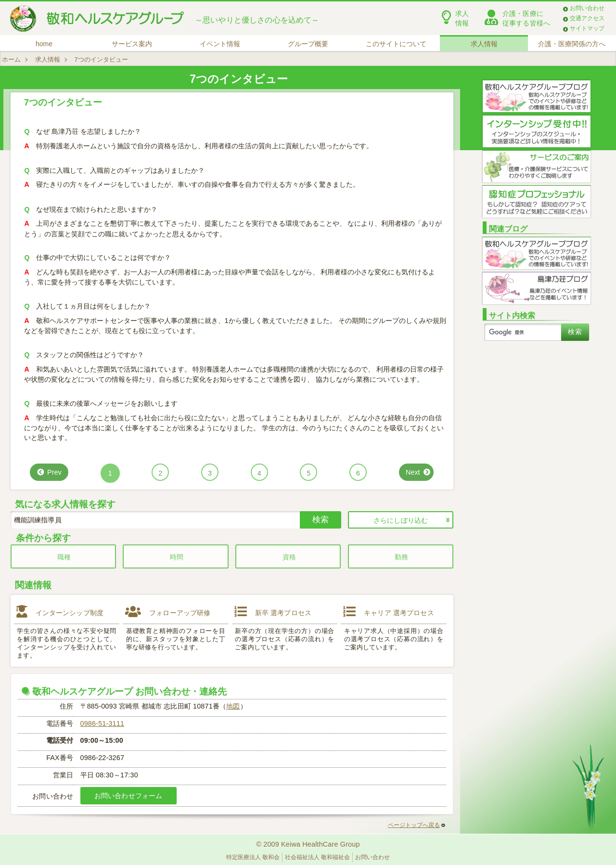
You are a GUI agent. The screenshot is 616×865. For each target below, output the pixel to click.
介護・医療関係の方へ (572, 44)
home (44, 44)
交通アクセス (587, 18)
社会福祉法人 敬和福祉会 (317, 857)
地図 (233, 706)
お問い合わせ (587, 8)
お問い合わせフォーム (128, 796)
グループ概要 (308, 44)
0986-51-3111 (103, 723)
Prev (54, 472)
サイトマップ (587, 28)
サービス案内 (132, 44)
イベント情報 (220, 44)
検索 (321, 519)
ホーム (11, 59)
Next (413, 472)
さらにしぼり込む (401, 520)
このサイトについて (396, 44)
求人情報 (484, 44)
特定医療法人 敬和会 (253, 857)
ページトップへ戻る (417, 825)
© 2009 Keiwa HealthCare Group (308, 844)
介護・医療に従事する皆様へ (526, 18)
